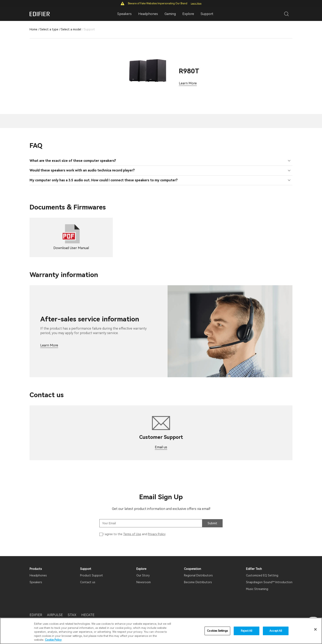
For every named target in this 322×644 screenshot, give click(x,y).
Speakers (36, 576)
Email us (161, 441)
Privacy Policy (157, 528)
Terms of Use (132, 528)
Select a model (71, 29)
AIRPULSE (55, 609)
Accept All (276, 631)
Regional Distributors (198, 569)
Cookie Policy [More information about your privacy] (53, 640)
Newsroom (144, 576)
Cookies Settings (217, 631)
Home (33, 29)
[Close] (315, 629)
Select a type (49, 29)
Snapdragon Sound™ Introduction (269, 576)
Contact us (88, 576)
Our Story (143, 569)
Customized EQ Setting (262, 569)
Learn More (196, 3)
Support (207, 14)
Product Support (91, 569)
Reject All (247, 631)
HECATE (88, 609)
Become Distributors (198, 576)
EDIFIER (36, 609)
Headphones (38, 569)
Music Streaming (257, 583)
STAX (72, 609)
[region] (161, 631)
